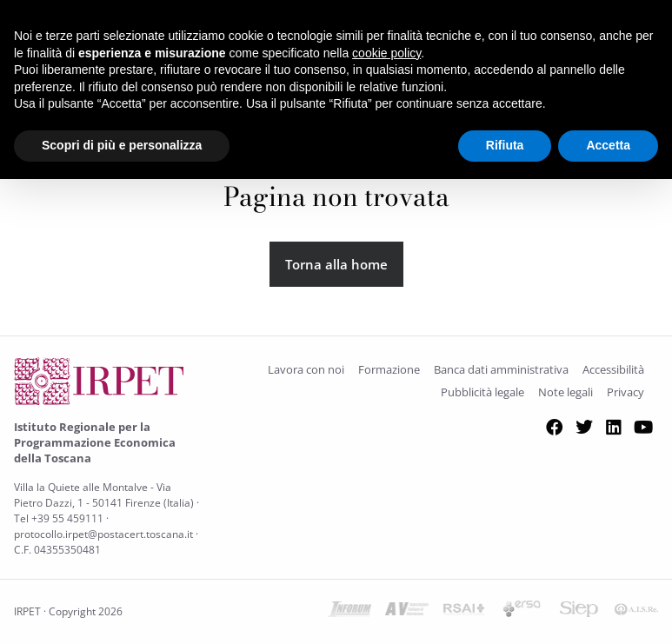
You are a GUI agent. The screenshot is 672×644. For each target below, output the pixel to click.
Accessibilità (613, 369)
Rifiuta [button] (505, 145)
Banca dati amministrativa (501, 369)
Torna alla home (336, 264)
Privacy (625, 392)
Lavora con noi (306, 369)
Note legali (566, 392)
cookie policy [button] (386, 53)
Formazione (389, 369)
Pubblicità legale (482, 392)
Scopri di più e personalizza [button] (122, 145)
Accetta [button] (608, 145)
